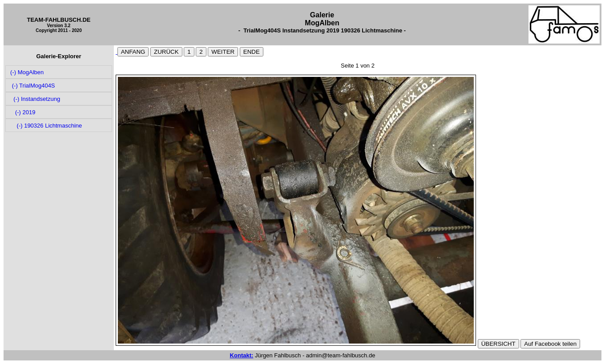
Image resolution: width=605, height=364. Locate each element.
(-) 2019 (22, 112)
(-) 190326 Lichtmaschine (46, 126)
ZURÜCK (166, 52)
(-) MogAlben (26, 72)
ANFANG (133, 52)
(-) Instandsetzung (35, 99)
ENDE (252, 52)
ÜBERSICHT (498, 344)
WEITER (223, 52)
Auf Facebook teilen (550, 344)
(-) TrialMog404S (32, 86)
